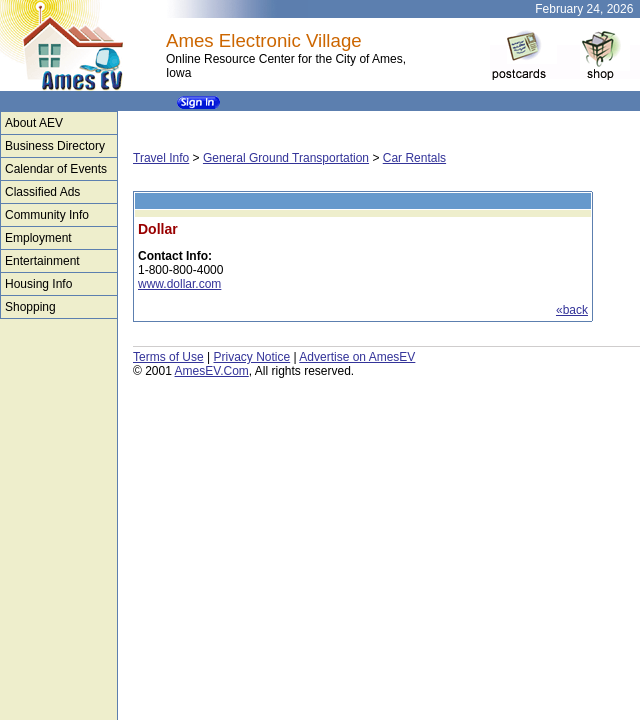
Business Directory (55, 146)
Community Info (47, 215)
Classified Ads (42, 192)
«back (572, 310)
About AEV (34, 123)
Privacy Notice (251, 357)
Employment (38, 238)
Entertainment (42, 261)
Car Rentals (414, 158)
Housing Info (38, 284)
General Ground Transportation (286, 158)
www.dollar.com (179, 284)
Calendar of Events (56, 169)
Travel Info (161, 158)
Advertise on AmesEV (357, 357)
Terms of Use (168, 357)
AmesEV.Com (212, 371)
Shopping (30, 307)
